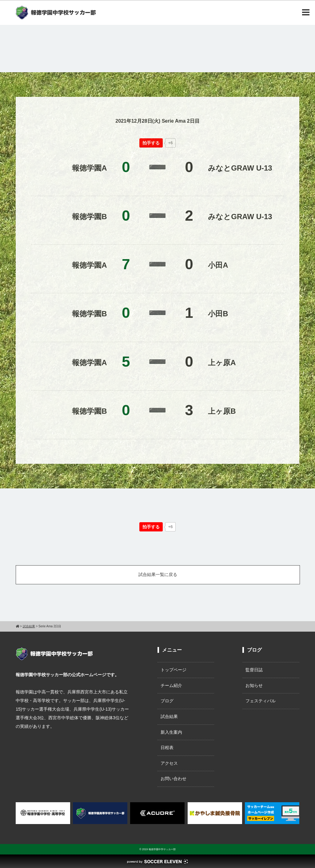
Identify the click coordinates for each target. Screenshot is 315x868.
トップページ (173, 670)
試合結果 (169, 716)
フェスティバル (261, 701)
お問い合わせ (173, 779)
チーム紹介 (171, 685)
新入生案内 (171, 732)
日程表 (167, 748)
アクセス (169, 763)
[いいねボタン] (151, 143)
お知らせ (254, 685)
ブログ (167, 701)
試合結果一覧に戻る (158, 574)
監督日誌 (254, 670)
